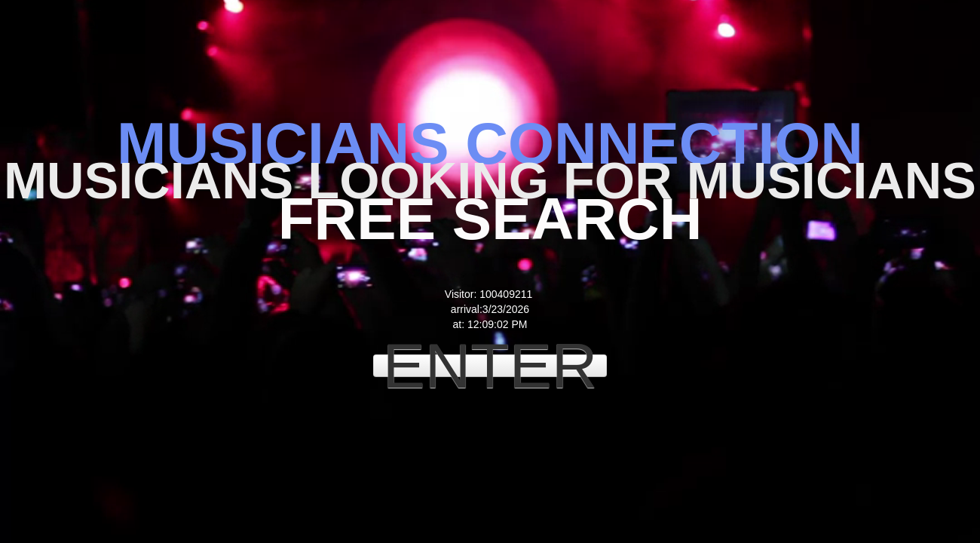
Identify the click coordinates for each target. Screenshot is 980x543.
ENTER (490, 366)
